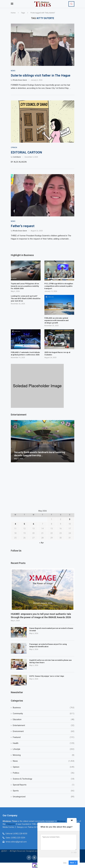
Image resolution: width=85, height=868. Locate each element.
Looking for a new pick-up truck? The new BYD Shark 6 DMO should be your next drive (26, 299)
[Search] (71, 4)
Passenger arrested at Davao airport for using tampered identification (48, 645)
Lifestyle (44, 749)
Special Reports (44, 785)
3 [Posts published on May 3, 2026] (70, 519)
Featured (44, 737)
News (44, 761)
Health (44, 743)
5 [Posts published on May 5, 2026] (24, 524)
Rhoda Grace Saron (20, 80)
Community (44, 714)
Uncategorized (44, 797)
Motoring (44, 755)
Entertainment (44, 725)
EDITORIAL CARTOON (26, 152)
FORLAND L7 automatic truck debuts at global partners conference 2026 (25, 354)
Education (44, 720)
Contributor (17, 157)
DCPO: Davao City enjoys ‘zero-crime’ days (47, 676)
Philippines (11, 824)
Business (44, 708)
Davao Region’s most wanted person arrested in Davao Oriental (51, 629)
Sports (44, 791)
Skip (65, 863)
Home (13, 13)
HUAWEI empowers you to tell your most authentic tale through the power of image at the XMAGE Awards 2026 (41, 616)
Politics (44, 773)
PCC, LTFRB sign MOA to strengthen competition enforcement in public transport (59, 286)
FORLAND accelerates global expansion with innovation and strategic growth (56, 320)
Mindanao (61, 821)
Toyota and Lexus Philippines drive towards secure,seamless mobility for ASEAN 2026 (25, 286)
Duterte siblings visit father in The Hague (41, 75)
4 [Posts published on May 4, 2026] (15, 524)
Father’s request (23, 226)
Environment (44, 731)
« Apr (42, 543)
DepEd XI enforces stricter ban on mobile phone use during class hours (50, 661)
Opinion (44, 767)
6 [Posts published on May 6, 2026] (34, 524)
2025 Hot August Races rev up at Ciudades (57, 354)
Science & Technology (44, 779)
